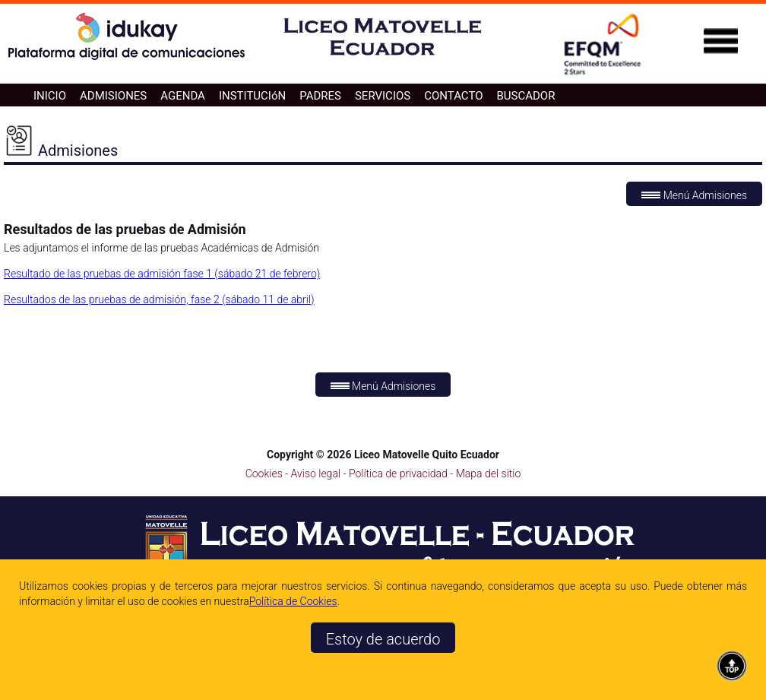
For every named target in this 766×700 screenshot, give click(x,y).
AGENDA (183, 96)
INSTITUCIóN (252, 96)
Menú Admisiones (694, 195)
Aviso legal (317, 474)
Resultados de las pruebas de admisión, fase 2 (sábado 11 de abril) (159, 299)
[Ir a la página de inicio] (383, 59)
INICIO (50, 96)
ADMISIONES (113, 96)
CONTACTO (453, 96)
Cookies (264, 474)
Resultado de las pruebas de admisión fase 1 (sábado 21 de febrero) (162, 274)
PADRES (320, 96)
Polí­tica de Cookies (293, 601)
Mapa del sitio (489, 474)
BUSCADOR (525, 96)
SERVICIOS (383, 96)
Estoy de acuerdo (383, 639)
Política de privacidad (399, 474)
